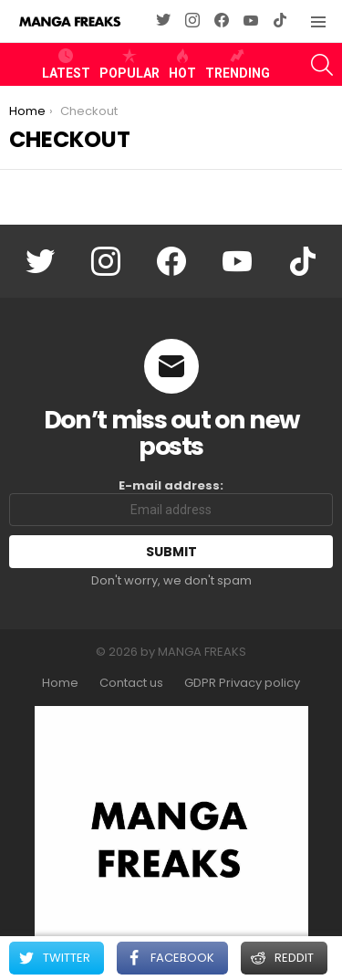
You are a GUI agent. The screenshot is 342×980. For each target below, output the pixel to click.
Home (60, 683)
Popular (130, 64)
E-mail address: (171, 502)
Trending (238, 64)
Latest (66, 64)
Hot (182, 64)
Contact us (131, 683)
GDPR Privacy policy (242, 683)
